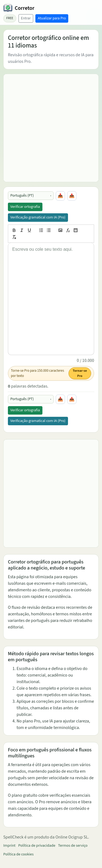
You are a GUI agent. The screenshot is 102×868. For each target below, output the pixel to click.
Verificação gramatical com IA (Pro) (38, 217)
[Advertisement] (51, 128)
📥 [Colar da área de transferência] (60, 196)
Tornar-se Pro (80, 373)
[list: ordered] (41, 230)
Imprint (9, 845)
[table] (76, 230)
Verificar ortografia (25, 207)
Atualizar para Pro (52, 18)
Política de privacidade (37, 845)
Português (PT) (22, 196)
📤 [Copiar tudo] (72, 196)
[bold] (14, 230)
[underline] (29, 230)
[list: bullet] (49, 230)
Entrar (26, 18)
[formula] (68, 230)
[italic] (22, 230)
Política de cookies (18, 854)
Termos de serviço (73, 845)
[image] (60, 230)
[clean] (14, 237)
